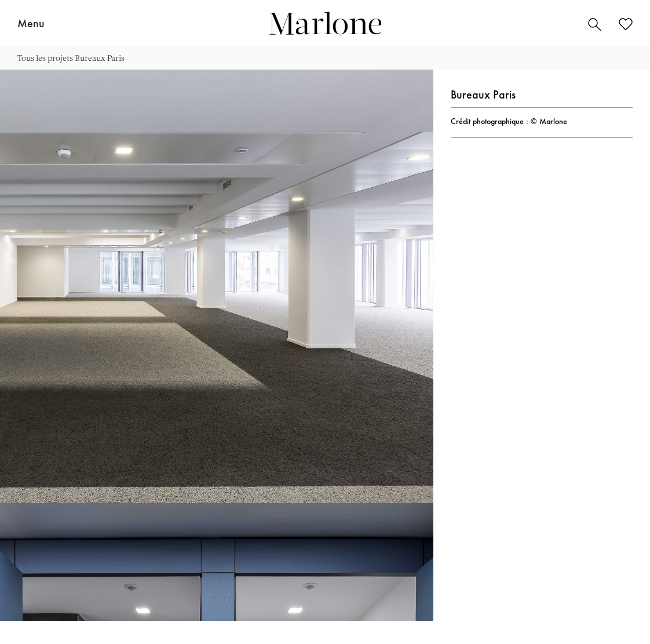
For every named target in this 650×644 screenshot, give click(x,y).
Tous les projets (45, 58)
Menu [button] (31, 24)
